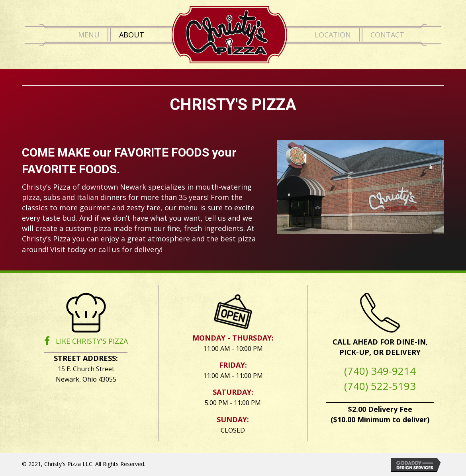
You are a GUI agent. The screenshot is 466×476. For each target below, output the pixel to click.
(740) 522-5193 (380, 386)
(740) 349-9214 (380, 371)
